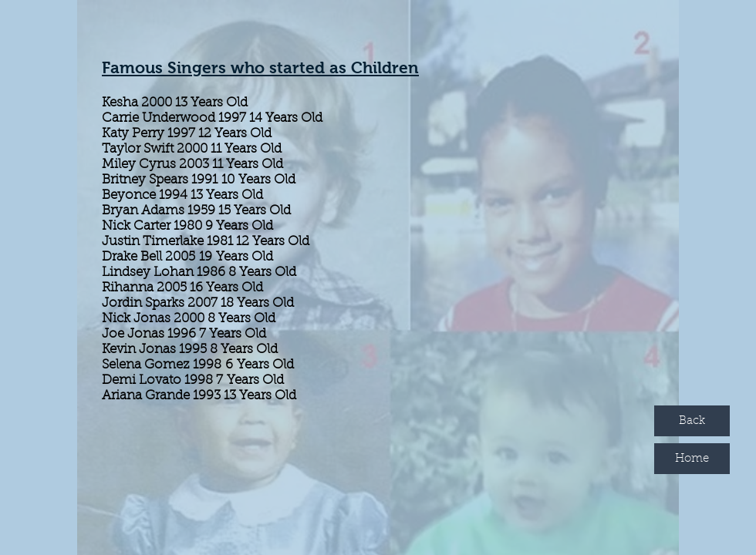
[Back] (692, 421)
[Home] (692, 459)
